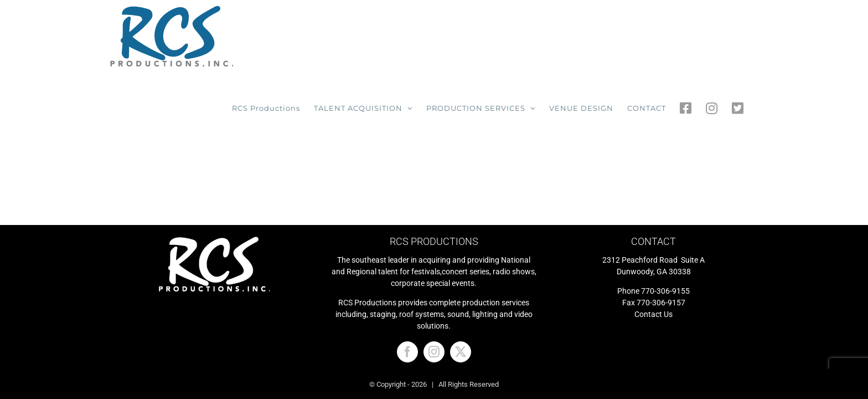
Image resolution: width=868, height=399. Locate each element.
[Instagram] (434, 280)
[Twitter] (461, 280)
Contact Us (653, 242)
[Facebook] (407, 280)
